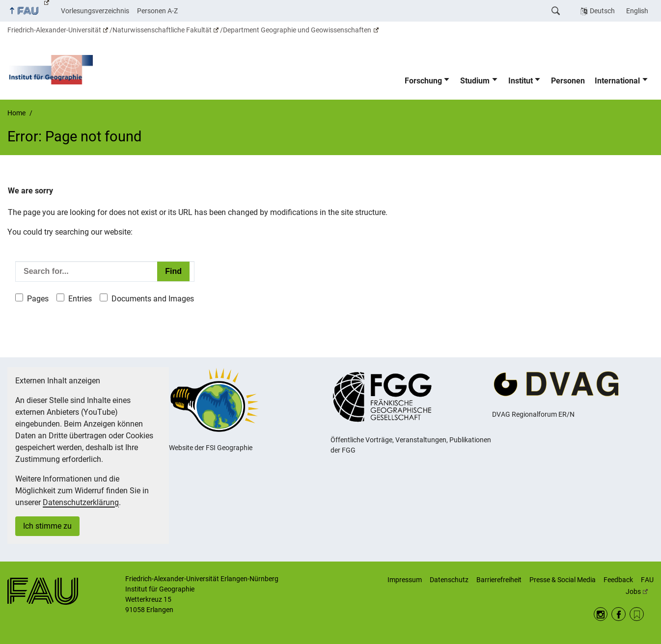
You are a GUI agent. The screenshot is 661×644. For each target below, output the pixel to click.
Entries (80, 299)
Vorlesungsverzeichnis (95, 11)
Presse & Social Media (563, 580)
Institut (521, 81)
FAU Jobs (640, 586)
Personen (568, 81)
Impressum (405, 580)
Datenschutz (449, 580)
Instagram (601, 614)
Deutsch (602, 11)
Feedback (618, 580)
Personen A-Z (157, 11)
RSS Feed (637, 614)
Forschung (423, 81)
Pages (38, 299)
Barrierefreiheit (499, 580)
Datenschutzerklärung (81, 502)
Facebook (619, 614)
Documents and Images (153, 299)
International (617, 81)
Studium (475, 81)
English (637, 11)
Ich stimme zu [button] (47, 526)
